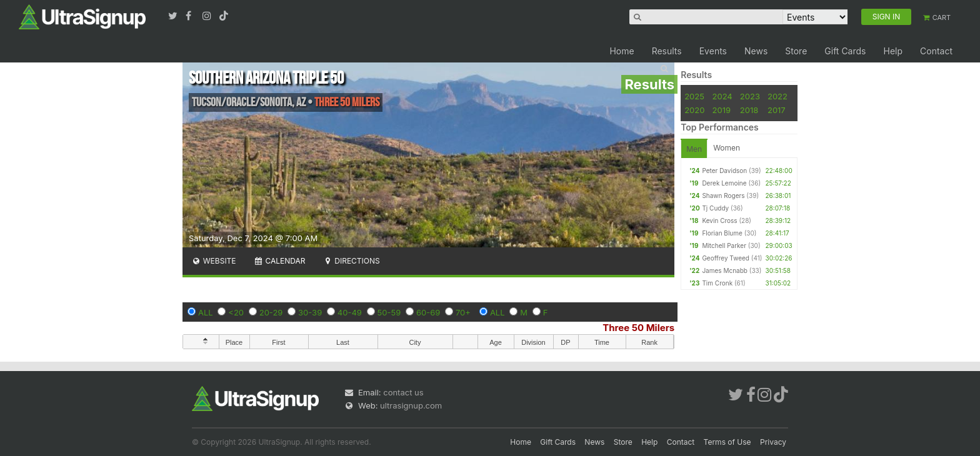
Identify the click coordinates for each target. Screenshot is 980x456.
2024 (722, 96)
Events (713, 51)
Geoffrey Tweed (726, 258)
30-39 (310, 312)
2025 (694, 96)
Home (622, 51)
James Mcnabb (725, 270)
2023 (750, 96)
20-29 (271, 312)
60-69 (428, 312)
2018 (749, 110)
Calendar (280, 261)
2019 (722, 110)
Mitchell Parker (724, 245)
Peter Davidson (724, 171)
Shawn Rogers (723, 196)
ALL (206, 312)
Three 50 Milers (638, 328)
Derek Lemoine (724, 183)
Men (694, 149)
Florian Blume (722, 233)
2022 (777, 96)
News (756, 51)
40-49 (350, 312)
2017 (777, 110)
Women (727, 148)
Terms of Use (727, 442)
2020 (694, 110)
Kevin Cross (719, 221)
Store (796, 51)
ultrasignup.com (411, 405)
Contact (936, 51)
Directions (351, 261)
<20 (236, 312)
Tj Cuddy (715, 208)
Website (214, 261)
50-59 (389, 312)
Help (893, 51)
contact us (403, 392)
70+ (463, 312)
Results (667, 51)
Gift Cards (845, 51)
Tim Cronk (717, 283)
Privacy (773, 442)
